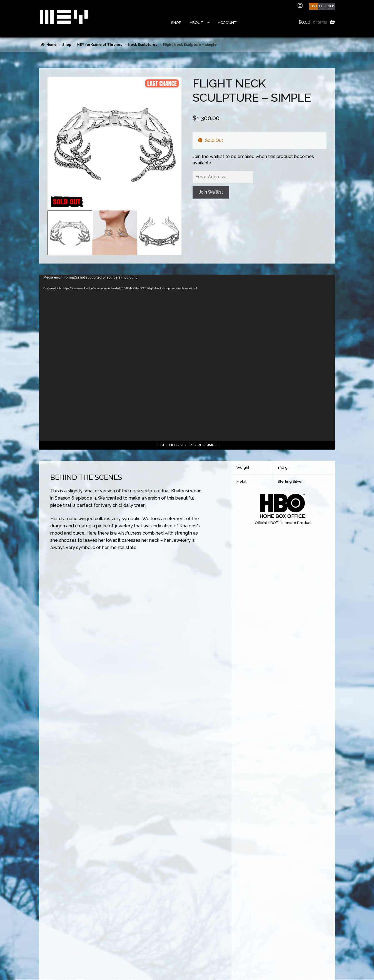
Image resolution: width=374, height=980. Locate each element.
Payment (46, 908)
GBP (331, 6)
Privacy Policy (50, 941)
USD (314, 6)
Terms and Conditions (57, 948)
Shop (176, 22)
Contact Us (48, 901)
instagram (301, 6)
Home (52, 45)
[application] (187, 358)
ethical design (193, 926)
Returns (45, 921)
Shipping (46, 914)
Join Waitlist (211, 192)
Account (227, 22)
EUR (322, 6)
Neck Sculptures (143, 45)
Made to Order (51, 934)
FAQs (43, 928)
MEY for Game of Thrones (99, 45)
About (197, 22)
